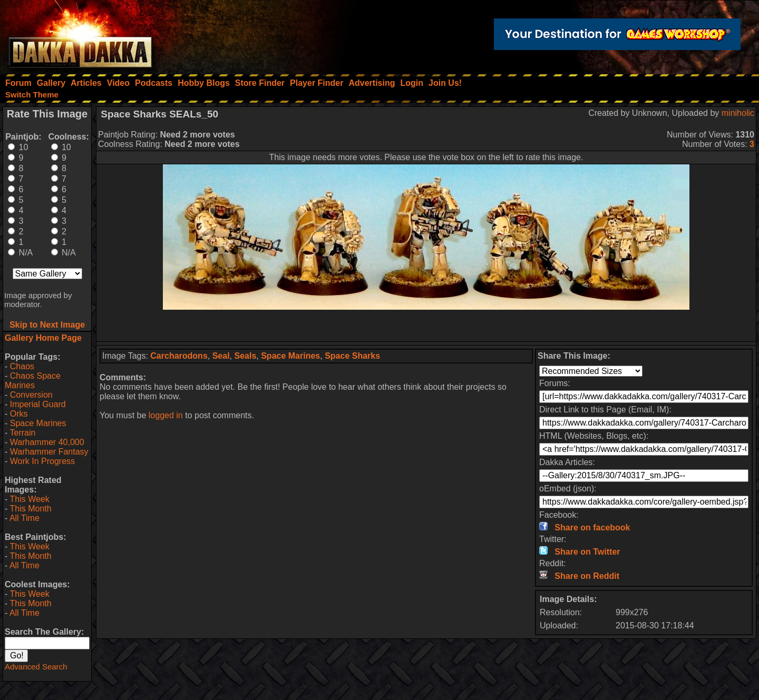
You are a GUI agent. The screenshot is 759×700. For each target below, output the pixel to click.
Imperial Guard (38, 404)
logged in (166, 415)
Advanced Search (36, 667)
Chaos (22, 366)
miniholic (738, 113)
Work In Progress (42, 461)
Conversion (31, 395)
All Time (25, 518)
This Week (29, 499)
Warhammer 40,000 (47, 442)
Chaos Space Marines (33, 381)
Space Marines (38, 423)
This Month (30, 509)
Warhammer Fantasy (49, 452)
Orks (19, 414)
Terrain (22, 433)
